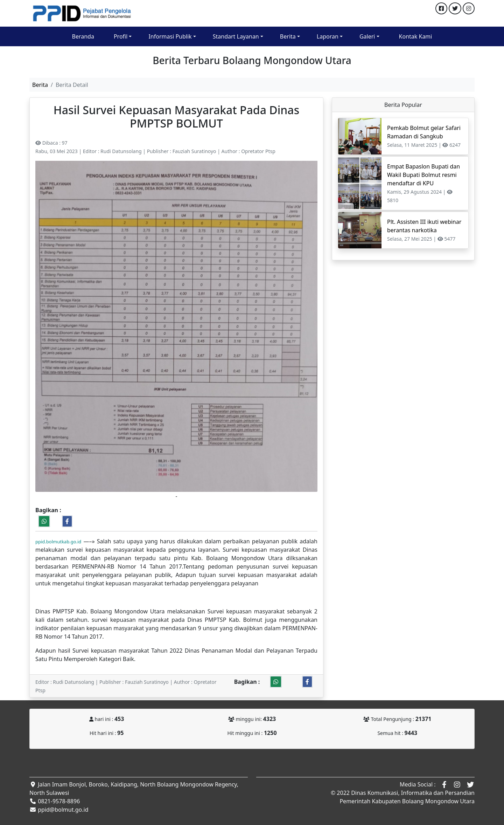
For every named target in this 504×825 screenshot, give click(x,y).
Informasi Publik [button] (170, 36)
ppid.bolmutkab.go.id (58, 542)
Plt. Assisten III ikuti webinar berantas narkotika (424, 226)
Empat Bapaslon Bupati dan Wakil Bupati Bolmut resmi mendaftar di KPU (423, 175)
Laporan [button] (328, 36)
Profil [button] (121, 36)
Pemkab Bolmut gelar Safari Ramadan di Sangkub (424, 132)
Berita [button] (288, 36)
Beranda (83, 36)
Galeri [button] (367, 36)
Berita (40, 85)
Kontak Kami (416, 36)
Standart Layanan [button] (236, 36)
